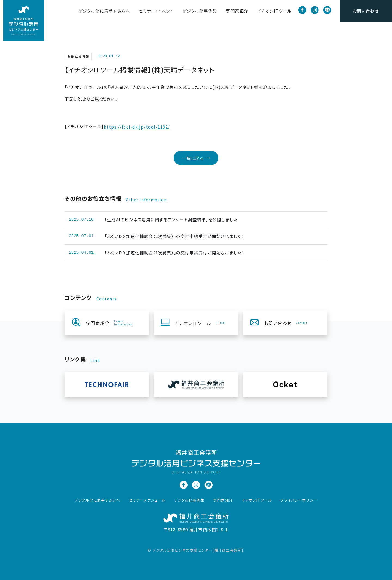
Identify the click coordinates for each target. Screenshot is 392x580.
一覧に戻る (196, 158)
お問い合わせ (366, 11)
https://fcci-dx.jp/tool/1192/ (137, 127)
